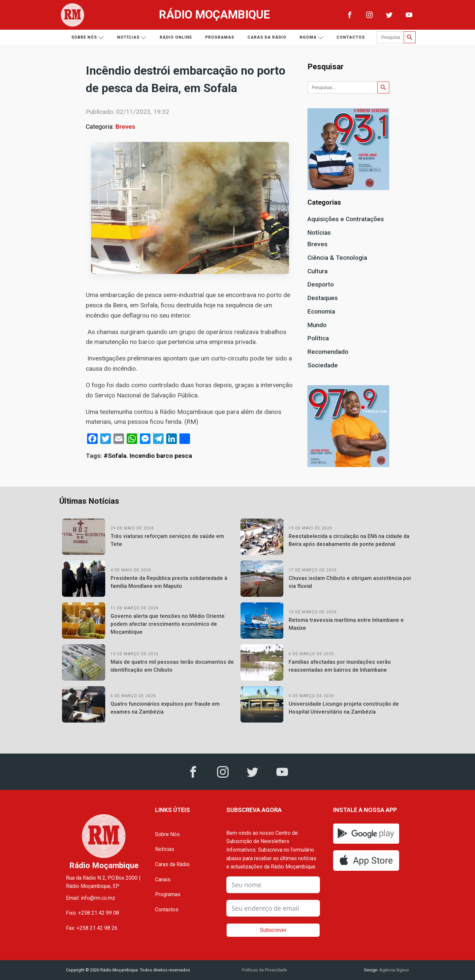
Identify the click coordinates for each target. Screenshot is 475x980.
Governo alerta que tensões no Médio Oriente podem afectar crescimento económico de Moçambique (168, 624)
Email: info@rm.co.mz (91, 898)
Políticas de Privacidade (264, 970)
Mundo (317, 325)
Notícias (132, 37)
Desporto (321, 284)
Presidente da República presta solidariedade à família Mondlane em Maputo (169, 582)
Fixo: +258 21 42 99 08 (93, 913)
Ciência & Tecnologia (337, 258)
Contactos (351, 37)
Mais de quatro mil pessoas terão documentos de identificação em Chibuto (172, 666)
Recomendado (328, 352)
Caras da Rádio (267, 37)
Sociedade (323, 365)
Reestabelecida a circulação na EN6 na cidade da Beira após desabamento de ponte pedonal (349, 540)
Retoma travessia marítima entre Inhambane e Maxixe (346, 624)
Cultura (317, 271)
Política (318, 338)
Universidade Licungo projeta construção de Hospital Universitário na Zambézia (344, 708)
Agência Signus (394, 970)
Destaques (323, 298)
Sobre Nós (167, 834)
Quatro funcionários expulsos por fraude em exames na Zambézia (165, 708)
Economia (321, 311)
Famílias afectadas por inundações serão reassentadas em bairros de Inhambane (340, 666)
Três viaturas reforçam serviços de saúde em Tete (167, 540)
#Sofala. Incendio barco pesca (148, 456)
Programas (220, 37)
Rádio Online (176, 37)
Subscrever (273, 930)
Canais (163, 879)
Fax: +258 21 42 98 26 (92, 928)
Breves (125, 127)
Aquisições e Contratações (346, 219)
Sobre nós (88, 37)
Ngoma (312, 37)
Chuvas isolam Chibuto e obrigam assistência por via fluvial (350, 582)
